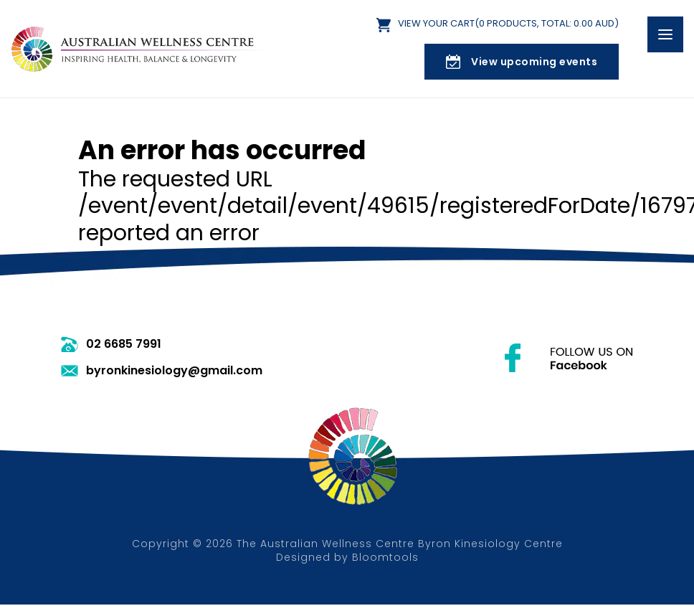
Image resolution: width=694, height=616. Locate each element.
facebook (569, 358)
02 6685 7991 (124, 344)
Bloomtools (385, 557)
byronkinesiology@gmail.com (174, 371)
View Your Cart (508, 24)
